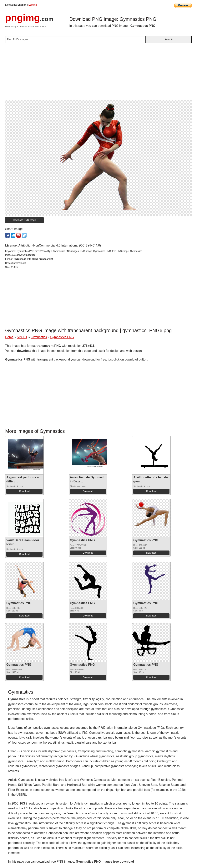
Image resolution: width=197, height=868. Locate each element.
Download (24, 491)
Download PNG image (25, 220)
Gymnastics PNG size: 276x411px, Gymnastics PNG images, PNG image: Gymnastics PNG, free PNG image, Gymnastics (79, 251)
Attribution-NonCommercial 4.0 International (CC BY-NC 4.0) (60, 245)
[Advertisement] (98, 73)
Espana (33, 5)
